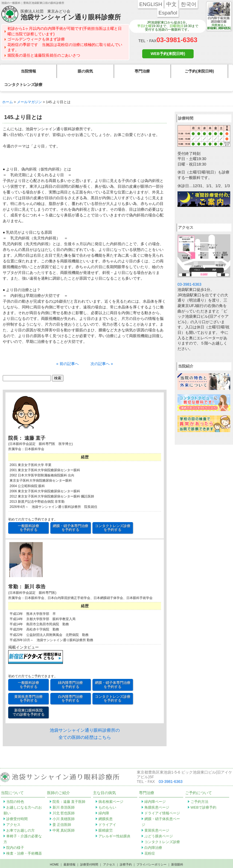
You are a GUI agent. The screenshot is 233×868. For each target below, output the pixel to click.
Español (168, 13)
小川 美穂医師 (64, 805)
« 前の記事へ (68, 350)
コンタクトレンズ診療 (162, 828)
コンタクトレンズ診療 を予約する (113, 514)
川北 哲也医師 (64, 800)
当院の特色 (15, 788)
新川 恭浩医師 (64, 794)
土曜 (148, 26)
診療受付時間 (17, 805)
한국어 (189, 4)
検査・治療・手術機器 (24, 840)
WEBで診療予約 (204, 794)
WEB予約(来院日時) (168, 54)
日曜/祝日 (177, 26)
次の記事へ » (102, 350)
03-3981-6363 (177, 40)
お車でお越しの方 (21, 817)
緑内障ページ (155, 788)
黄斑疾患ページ (157, 817)
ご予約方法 (199, 788)
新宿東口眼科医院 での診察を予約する (29, 699)
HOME (54, 851)
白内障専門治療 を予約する (70, 685)
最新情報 (69, 851)
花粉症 (150, 840)
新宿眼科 (177, 851)
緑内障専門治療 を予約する (70, 671)
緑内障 (104, 800)
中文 (171, 4)
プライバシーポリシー (152, 851)
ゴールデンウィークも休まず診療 (36, 39)
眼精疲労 (106, 817)
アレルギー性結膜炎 (114, 823)
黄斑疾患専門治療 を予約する (28, 685)
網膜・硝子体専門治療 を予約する (71, 514)
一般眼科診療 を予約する (28, 514)
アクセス (13, 811)
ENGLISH (151, 4)
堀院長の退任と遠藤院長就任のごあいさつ (44, 55)
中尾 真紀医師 (64, 817)
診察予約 (126, 851)
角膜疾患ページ (157, 794)
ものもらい (107, 794)
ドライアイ (107, 811)
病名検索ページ (111, 788)
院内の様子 (15, 834)
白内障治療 (153, 834)
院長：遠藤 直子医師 (69, 788)
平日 (141, 26)
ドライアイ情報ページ (162, 800)
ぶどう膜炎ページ (159, 823)
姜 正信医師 (62, 811)
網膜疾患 (106, 805)
